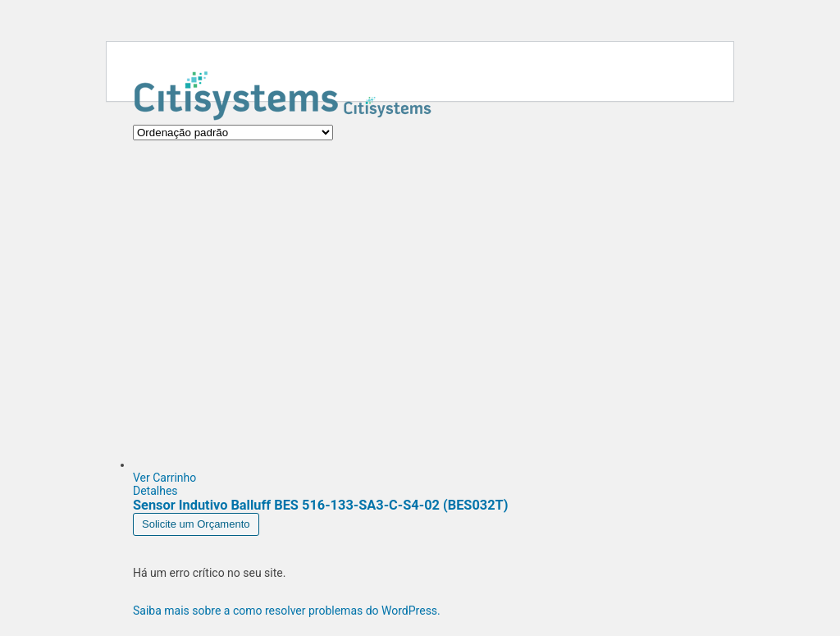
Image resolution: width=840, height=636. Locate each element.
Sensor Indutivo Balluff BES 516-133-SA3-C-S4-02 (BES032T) (320, 505)
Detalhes (155, 491)
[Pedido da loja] (233, 133)
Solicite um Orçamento (196, 524)
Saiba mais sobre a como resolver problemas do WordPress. (287, 611)
